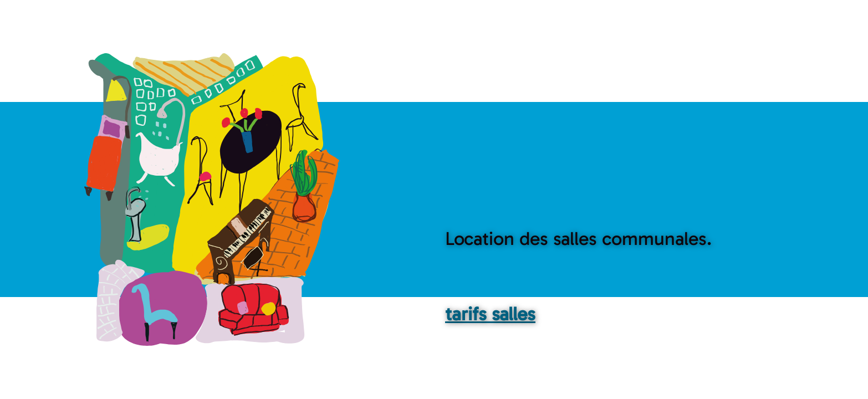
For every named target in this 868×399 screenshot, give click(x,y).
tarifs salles (490, 314)
